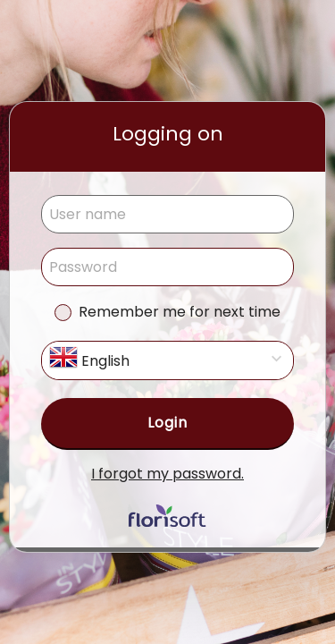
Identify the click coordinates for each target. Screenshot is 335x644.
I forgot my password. (167, 474)
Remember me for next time (180, 312)
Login (167, 423)
